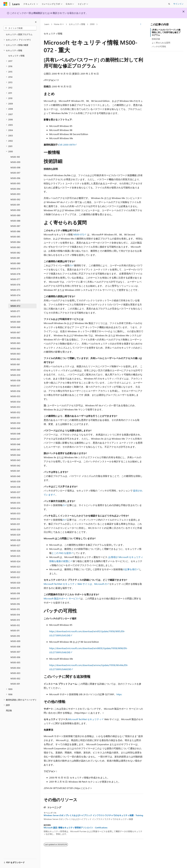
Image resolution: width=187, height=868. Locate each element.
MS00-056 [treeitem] (15, 391)
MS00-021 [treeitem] (15, 577)
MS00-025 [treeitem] (15, 556)
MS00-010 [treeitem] (15, 636)
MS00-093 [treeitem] (15, 194)
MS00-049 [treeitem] (15, 428)
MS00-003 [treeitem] (15, 673)
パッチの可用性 (159, 46)
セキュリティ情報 (77, 24)
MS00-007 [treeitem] (15, 652)
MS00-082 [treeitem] (15, 253)
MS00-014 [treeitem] (15, 615)
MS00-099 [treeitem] (15, 162)
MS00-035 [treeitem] (15, 503)
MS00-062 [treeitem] (15, 359)
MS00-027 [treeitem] (15, 545)
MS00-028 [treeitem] (15, 540)
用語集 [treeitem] (9, 710)
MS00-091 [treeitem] (15, 205)
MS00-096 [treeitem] (15, 178)
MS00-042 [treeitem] (15, 466)
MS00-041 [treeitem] (15, 471)
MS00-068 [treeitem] (15, 327)
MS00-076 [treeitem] (15, 285)
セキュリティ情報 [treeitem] (16, 56)
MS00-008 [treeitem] (15, 647)
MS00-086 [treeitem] (15, 231)
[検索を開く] (169, 4)
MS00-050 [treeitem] (15, 423)
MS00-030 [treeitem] (15, 529)
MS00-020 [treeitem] (15, 583)
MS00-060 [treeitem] (15, 370)
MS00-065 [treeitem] (15, 343)
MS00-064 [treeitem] (15, 348)
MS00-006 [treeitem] (15, 657)
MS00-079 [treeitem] (15, 269)
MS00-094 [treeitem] (15, 189)
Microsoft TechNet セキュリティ (85, 719)
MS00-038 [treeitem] (15, 487)
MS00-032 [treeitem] (15, 519)
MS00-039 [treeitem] (15, 481)
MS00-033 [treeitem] (15, 513)
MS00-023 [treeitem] (15, 567)
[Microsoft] (5, 4)
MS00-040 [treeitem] (15, 476)
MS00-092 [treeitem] (15, 199)
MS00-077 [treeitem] (15, 279)
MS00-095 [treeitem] (15, 183)
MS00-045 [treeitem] (15, 450)
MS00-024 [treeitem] (15, 561)
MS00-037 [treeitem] (15, 492)
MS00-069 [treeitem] (15, 322)
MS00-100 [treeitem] (15, 157)
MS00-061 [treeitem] (15, 364)
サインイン (178, 4)
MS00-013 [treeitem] (15, 620)
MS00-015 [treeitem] (15, 609)
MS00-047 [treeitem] (15, 439)
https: (119, 694)
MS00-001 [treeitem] (15, 684)
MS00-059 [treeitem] (15, 375)
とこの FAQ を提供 (61, 553)
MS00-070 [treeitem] (15, 317)
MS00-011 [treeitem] (15, 631)
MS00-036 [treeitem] (15, 498)
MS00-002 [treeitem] (15, 678)
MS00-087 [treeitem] (15, 226)
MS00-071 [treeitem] (15, 311)
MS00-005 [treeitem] (15, 662)
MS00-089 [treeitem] (15, 215)
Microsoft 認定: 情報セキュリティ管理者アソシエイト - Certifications (76, 828)
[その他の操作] (141, 24)
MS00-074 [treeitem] (15, 295)
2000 (92, 24)
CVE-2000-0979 (66, 145)
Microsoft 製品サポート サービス (61, 598)
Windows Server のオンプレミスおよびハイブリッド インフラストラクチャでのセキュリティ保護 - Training (93, 815)
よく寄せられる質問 (161, 43)
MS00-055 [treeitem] (15, 396)
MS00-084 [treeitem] (15, 242)
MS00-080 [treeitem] (15, 263)
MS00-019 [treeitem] (15, 588)
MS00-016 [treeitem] (15, 604)
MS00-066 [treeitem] (15, 338)
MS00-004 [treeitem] (15, 668)
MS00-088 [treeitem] (15, 221)
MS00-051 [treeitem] (15, 418)
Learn (47, 24)
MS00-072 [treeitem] (15, 306)
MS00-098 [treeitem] (15, 167)
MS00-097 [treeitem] (15, 173)
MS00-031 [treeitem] (15, 524)
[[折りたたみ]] (36, 22)
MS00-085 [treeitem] (15, 237)
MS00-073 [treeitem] (15, 300)
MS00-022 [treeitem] (15, 572)
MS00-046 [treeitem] (15, 444)
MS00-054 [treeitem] (15, 402)
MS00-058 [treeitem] (15, 380)
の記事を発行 (130, 569)
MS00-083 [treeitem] (15, 247)
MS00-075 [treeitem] (15, 290)
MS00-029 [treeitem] (15, 535)
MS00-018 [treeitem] (15, 593)
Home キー (59, 24)
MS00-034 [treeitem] (15, 508)
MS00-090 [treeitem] (15, 210)
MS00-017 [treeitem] (15, 599)
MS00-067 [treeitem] (15, 332)
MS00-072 (79, 234)
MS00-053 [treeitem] (15, 407)
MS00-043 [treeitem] (15, 460)
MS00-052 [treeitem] (15, 412)
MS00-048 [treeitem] (15, 434)
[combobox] (20, 28)
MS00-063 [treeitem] (15, 354)
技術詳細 (156, 39)
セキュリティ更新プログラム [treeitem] (19, 34)
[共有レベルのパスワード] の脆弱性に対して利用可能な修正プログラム (166, 32)
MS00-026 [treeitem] (15, 551)
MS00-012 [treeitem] (15, 625)
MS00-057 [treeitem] (15, 386)
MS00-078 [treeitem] (15, 274)
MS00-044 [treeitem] (15, 455)
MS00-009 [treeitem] (15, 641)
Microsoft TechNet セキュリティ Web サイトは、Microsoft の (75, 584)
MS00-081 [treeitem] (15, 258)
